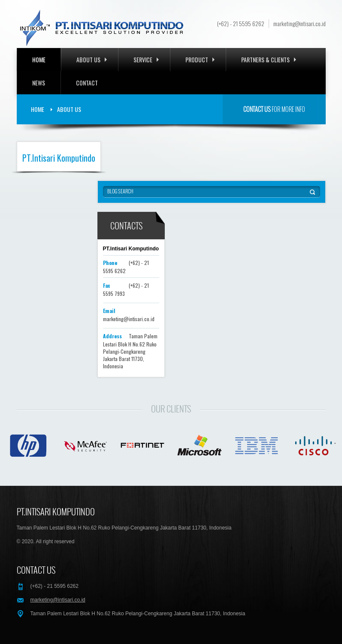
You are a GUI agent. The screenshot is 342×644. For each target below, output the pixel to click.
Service (146, 59)
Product (200, 59)
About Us (92, 59)
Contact (87, 83)
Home (39, 59)
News (39, 83)
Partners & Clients (269, 59)
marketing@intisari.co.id (300, 24)
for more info (274, 109)
